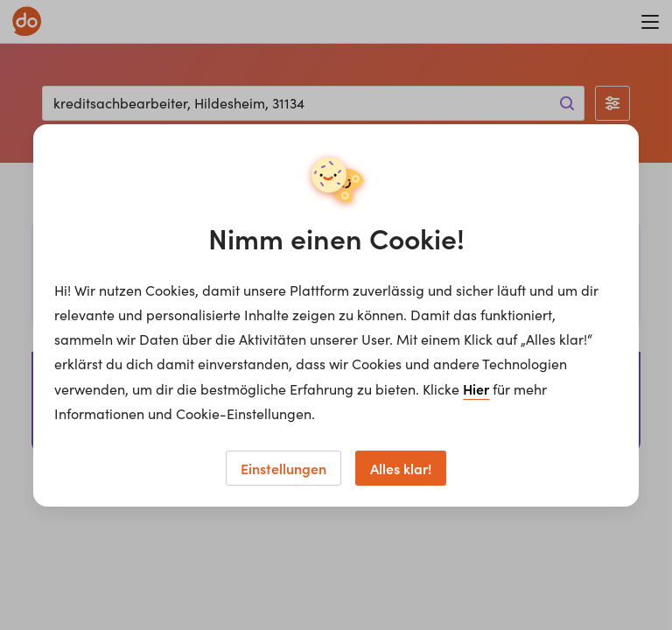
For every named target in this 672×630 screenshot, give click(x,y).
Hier (476, 388)
